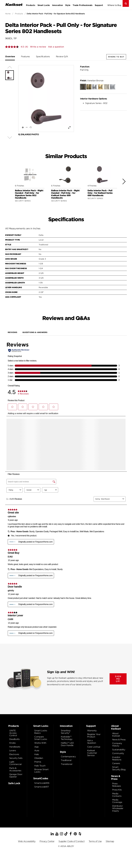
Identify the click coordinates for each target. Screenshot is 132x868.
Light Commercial (15, 763)
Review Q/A (62, 57)
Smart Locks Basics (41, 732)
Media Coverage (117, 801)
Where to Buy (114, 5)
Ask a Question (92, 742)
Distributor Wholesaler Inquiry (118, 808)
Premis (38, 762)
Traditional (66, 760)
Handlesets (15, 747)
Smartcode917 (42, 787)
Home (8, 14)
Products (31, 5)
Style (68, 5)
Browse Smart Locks (41, 771)
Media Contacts (117, 795)
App (36, 747)
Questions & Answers (35, 332)
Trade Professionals (82, 5)
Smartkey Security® (66, 732)
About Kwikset (116, 735)
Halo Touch (40, 766)
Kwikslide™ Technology (67, 738)
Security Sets (16, 758)
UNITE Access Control (13, 733)
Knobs (12, 743)
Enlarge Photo (29, 134)
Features (25, 57)
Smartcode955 (42, 783)
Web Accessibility (27, 841)
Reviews (13, 332)
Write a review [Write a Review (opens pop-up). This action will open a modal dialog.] (38, 47)
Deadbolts (14, 739)
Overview (10, 57)
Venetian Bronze (92, 81)
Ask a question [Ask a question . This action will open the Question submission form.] (56, 47)
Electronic (14, 754)
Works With (40, 743)
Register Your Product (94, 736)
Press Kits (117, 790)
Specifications (43, 57)
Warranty (92, 731)
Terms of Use (95, 841)
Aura (37, 751)
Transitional (67, 764)
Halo (37, 754)
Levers (13, 751)
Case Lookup (94, 747)
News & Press (119, 740)
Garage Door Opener (16, 776)
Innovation (57, 5)
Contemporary (68, 757)
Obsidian (39, 758)
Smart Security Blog (119, 768)
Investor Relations (117, 758)
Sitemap (110, 841)
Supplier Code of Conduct (72, 841)
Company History (117, 745)
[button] (46, 99)
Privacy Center (47, 841)
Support (99, 5)
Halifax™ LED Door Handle (67, 744)
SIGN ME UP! (118, 679)
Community (118, 753)
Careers (116, 763)
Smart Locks (44, 5)
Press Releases (116, 785)
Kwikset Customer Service (92, 753)
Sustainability (119, 750)
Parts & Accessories (15, 769)
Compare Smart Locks (41, 738)
